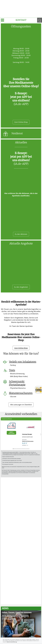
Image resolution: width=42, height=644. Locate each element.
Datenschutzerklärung (12, 642)
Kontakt (21, 20)
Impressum (9, 635)
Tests (12, 370)
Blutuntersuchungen (21, 393)
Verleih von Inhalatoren (23, 362)
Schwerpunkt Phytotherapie (17, 383)
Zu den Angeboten (21, 287)
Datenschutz (18, 635)
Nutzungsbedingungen (30, 635)
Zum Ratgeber (21, 610)
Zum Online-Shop (21, 122)
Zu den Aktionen (21, 234)
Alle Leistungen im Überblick (21, 405)
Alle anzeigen (21, 549)
